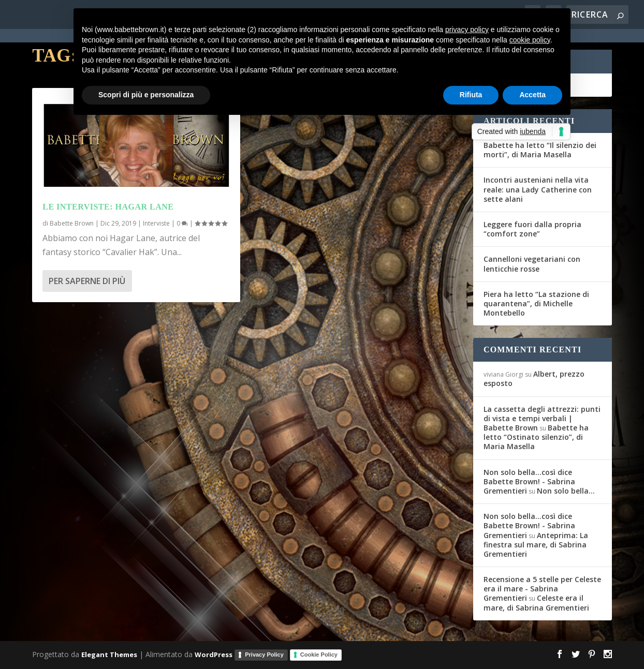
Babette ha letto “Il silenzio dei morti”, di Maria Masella (540, 150)
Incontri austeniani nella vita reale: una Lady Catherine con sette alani (538, 189)
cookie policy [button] (530, 40)
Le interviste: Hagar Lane (108, 207)
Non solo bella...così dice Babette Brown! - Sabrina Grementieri (529, 481)
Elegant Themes (109, 654)
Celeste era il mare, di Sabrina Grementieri (536, 603)
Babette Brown (72, 223)
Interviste (156, 223)
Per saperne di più (87, 281)
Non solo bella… (566, 491)
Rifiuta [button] (471, 95)
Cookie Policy (319, 655)
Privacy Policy (264, 655)
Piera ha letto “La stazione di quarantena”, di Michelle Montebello (536, 303)
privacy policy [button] (467, 29)
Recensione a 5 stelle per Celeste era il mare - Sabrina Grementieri (542, 589)
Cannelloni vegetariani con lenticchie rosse (532, 264)
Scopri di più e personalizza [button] (146, 95)
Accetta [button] (532, 95)
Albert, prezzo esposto (534, 378)
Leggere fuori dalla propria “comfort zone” (532, 229)
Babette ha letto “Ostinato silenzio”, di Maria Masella (536, 437)
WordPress (214, 654)
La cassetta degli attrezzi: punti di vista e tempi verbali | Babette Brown (542, 418)
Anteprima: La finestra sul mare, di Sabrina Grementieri (536, 545)
